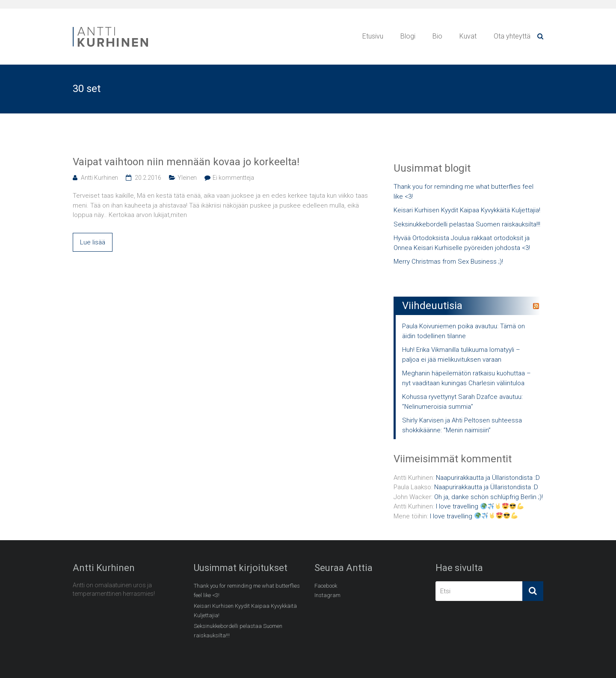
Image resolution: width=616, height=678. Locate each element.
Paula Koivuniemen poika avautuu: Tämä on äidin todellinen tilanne (463, 331)
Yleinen (187, 178)
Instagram (327, 595)
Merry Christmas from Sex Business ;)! (448, 262)
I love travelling (480, 506)
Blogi (408, 36)
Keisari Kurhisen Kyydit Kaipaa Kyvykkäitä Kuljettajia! (467, 210)
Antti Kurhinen (99, 178)
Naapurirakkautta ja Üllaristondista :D (488, 478)
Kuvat (468, 36)
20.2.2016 (148, 178)
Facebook (326, 586)
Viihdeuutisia (432, 306)
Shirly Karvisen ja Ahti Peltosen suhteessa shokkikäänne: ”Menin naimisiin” (462, 425)
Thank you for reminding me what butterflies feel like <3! (463, 192)
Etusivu (373, 36)
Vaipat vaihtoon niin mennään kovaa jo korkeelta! (186, 162)
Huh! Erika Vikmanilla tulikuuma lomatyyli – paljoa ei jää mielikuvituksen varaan (461, 355)
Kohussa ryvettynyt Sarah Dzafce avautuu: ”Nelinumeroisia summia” (462, 402)
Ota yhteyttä (512, 36)
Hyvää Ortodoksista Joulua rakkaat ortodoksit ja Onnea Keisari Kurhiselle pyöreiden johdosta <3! (462, 243)
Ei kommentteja (233, 178)
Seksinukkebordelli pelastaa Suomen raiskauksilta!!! (467, 224)
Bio (437, 36)
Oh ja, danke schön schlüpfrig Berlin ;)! (489, 497)
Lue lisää (93, 242)
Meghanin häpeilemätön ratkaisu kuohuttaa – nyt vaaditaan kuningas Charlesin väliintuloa (466, 378)
